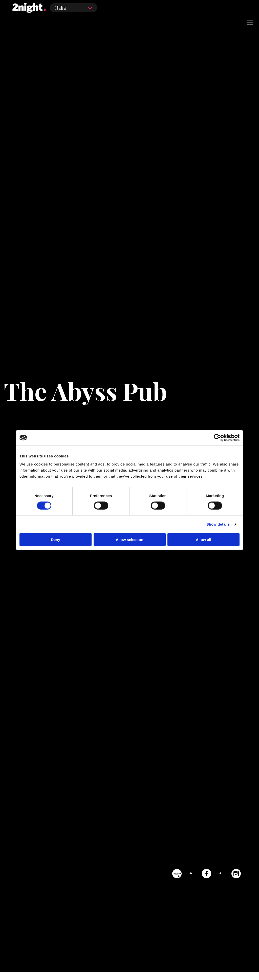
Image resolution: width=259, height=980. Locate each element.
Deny (56, 539)
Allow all (203, 539)
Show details (218, 524)
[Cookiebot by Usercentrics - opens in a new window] (217, 438)
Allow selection (129, 539)
